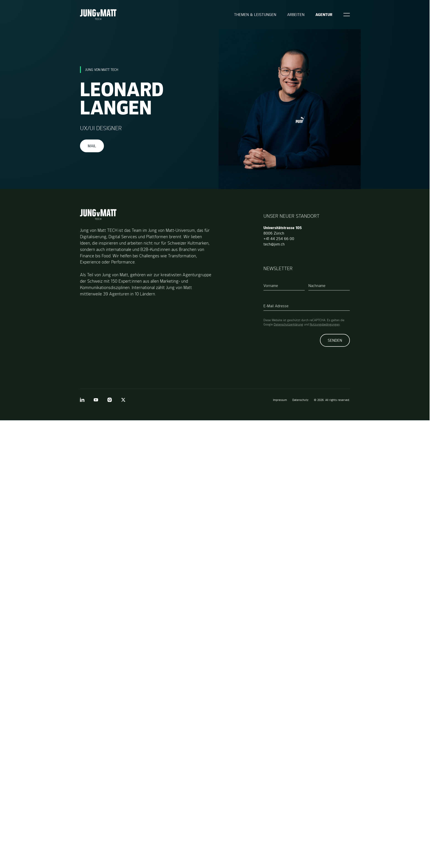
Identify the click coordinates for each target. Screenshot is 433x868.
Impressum (280, 400)
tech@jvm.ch (274, 244)
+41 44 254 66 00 (279, 239)
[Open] (347, 15)
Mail (92, 146)
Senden (335, 340)
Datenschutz (300, 400)
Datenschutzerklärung (288, 324)
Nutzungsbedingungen (325, 324)
